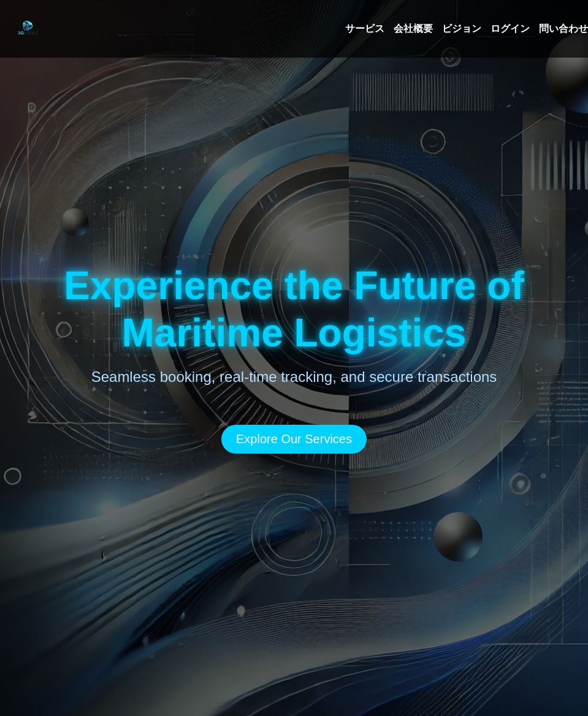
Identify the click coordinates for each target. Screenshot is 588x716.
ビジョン (462, 29)
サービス (365, 29)
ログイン (510, 29)
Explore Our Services (294, 439)
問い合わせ (563, 29)
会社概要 (413, 29)
